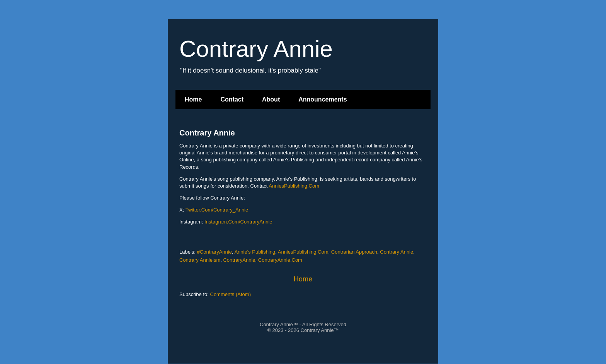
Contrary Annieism (200, 260)
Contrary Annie (207, 133)
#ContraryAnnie (214, 252)
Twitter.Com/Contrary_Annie (217, 210)
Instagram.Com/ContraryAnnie (238, 222)
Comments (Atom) (231, 294)
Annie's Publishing (255, 252)
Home (193, 99)
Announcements (323, 99)
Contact (232, 99)
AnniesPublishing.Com (294, 186)
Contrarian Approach (354, 252)
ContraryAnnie (239, 260)
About (271, 99)
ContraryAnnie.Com (280, 260)
